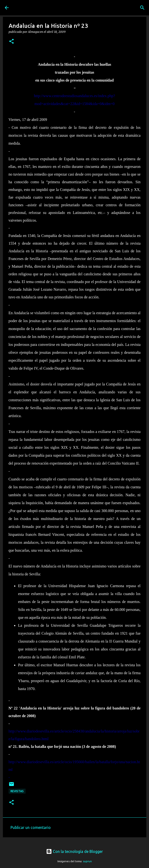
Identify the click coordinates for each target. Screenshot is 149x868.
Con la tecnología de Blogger (74, 851)
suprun (87, 861)
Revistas (17, 791)
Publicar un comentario (31, 827)
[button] (11, 42)
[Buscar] (142, 8)
